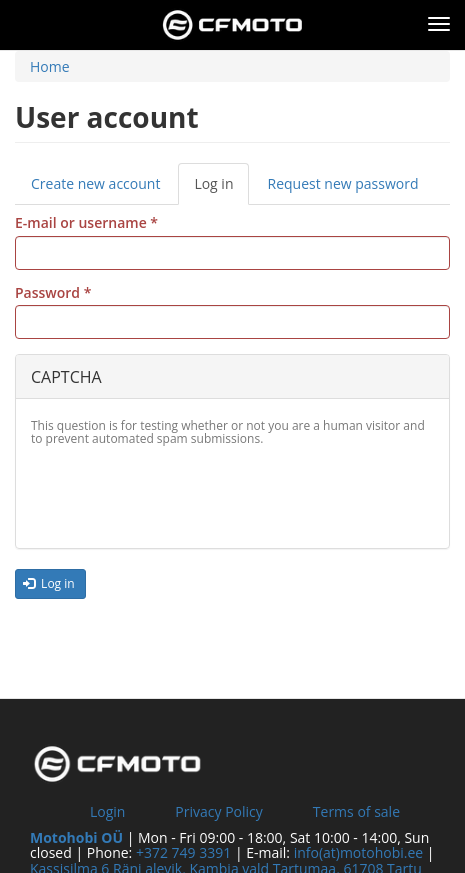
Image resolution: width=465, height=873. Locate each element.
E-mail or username (86, 222)
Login (107, 811)
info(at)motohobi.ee (359, 852)
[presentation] (183, 494)
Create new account (95, 183)
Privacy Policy (218, 811)
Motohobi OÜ (76, 837)
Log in (221, 189)
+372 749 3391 (183, 852)
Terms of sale (356, 811)
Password (53, 292)
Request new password (342, 183)
